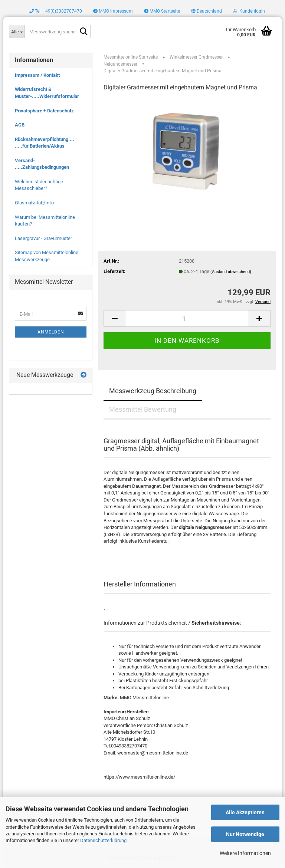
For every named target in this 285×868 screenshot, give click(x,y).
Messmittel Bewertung (143, 409)
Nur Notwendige (245, 834)
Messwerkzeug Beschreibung (153, 391)
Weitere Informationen (245, 853)
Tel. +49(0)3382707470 (56, 11)
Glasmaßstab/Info (34, 203)
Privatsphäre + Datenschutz (44, 111)
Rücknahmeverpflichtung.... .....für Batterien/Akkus (45, 143)
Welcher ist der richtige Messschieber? (39, 185)
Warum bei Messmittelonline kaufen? (45, 221)
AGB (20, 125)
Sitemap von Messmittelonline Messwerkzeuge (47, 256)
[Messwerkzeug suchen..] (17, 32)
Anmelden (51, 332)
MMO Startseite (162, 11)
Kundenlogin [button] (249, 11)
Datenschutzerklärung (103, 840)
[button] (207, 11)
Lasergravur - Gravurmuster (43, 238)
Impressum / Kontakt (37, 75)
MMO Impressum (113, 11)
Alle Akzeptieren (245, 812)
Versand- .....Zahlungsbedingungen (42, 164)
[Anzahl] (187, 318)
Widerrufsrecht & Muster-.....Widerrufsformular (47, 93)
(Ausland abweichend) (231, 272)
